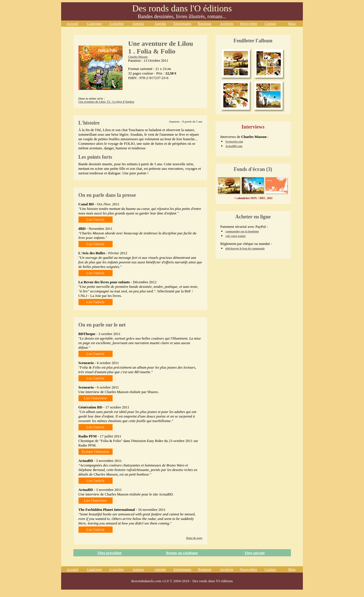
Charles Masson (138, 57)
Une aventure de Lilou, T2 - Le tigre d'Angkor (106, 102)
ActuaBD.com (234, 146)
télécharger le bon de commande (245, 248)
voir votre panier (236, 236)
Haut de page (194, 538)
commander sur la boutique (242, 231)
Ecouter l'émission (96, 452)
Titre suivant (254, 553)
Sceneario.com (234, 141)
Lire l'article (95, 219)
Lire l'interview (96, 398)
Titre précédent (109, 553)
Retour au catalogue (182, 553)
